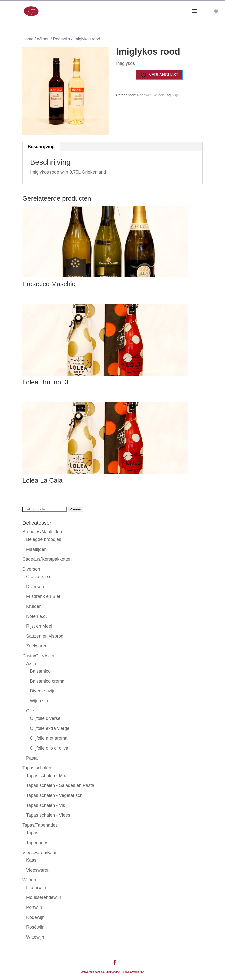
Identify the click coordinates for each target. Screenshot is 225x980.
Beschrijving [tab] (41, 147)
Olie (30, 711)
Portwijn (34, 907)
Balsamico (40, 671)
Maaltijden (36, 549)
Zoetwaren (37, 646)
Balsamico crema (47, 681)
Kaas (31, 860)
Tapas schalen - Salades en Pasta (60, 785)
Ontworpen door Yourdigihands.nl (101, 972)
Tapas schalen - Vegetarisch (54, 795)
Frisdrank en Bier (43, 596)
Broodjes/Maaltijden (42, 532)
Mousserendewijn (44, 897)
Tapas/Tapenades (40, 825)
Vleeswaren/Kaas (40, 853)
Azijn (31, 664)
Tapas (32, 833)
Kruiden (34, 606)
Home (28, 39)
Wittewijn (35, 937)
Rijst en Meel (39, 626)
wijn (176, 95)
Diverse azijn (43, 691)
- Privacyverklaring (133, 972)
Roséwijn (35, 927)
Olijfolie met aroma (49, 738)
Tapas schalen (37, 768)
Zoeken (75, 509)
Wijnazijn (39, 701)
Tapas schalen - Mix (46, 776)
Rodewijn (61, 39)
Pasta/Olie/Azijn (38, 656)
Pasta (32, 758)
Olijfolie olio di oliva (49, 748)
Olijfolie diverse (45, 718)
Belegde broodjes (44, 539)
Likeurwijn (36, 888)
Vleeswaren (38, 870)
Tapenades (37, 843)
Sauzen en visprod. (45, 636)
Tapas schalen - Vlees (48, 815)
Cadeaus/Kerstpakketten (47, 559)
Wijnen (43, 39)
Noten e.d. (37, 616)
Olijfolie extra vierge (50, 728)
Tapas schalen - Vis (46, 805)
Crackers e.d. (40, 577)
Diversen (31, 569)
